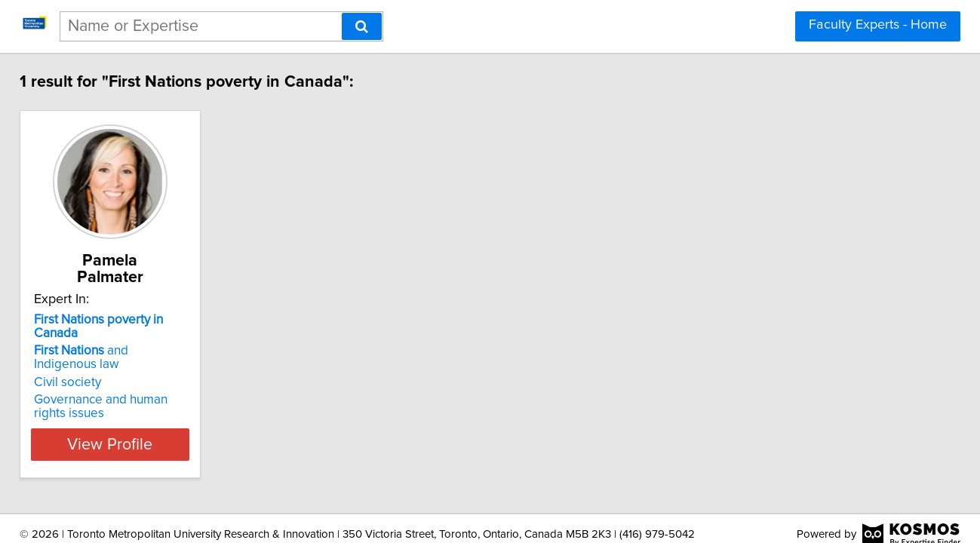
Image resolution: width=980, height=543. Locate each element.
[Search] (362, 26)
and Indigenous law (143, 321)
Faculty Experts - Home (878, 25)
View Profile (147, 400)
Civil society (86, 339)
